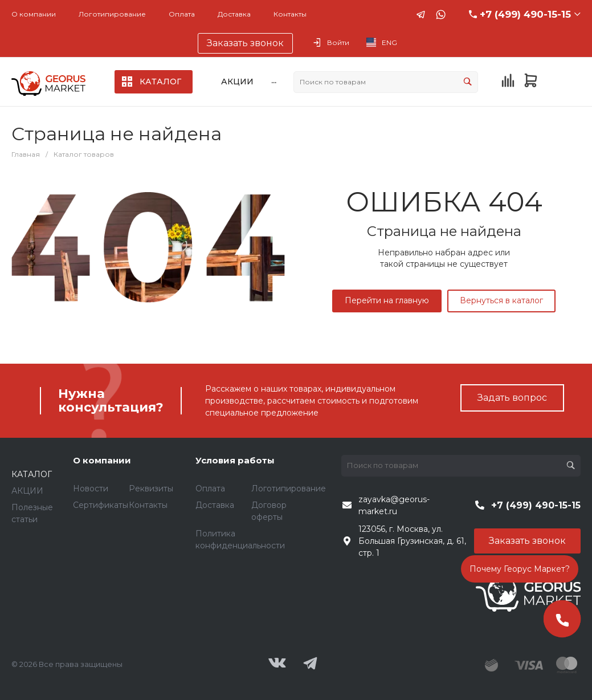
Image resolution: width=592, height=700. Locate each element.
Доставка (234, 14)
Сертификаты (101, 505)
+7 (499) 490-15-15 (525, 14)
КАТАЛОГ (32, 474)
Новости (91, 489)
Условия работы (235, 460)
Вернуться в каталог (501, 300)
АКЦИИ (27, 491)
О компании (34, 14)
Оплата (182, 14)
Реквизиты (151, 489)
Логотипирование (112, 14)
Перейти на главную (387, 300)
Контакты (290, 14)
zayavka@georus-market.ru (394, 505)
